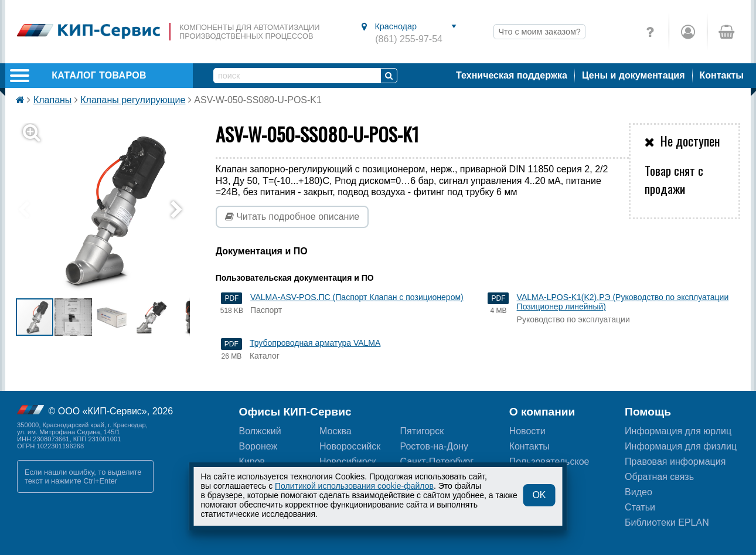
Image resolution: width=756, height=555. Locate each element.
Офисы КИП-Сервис (295, 412)
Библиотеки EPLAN (667, 522)
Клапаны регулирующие (133, 100)
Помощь (648, 412)
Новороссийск (350, 446)
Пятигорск (422, 431)
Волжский (260, 431)
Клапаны (52, 100)
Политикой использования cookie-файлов (354, 486)
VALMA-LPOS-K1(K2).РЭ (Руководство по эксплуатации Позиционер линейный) (623, 302)
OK (539, 495)
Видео (638, 492)
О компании (542, 412)
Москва (336, 431)
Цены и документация (634, 75)
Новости (527, 431)
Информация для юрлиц (678, 431)
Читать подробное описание (292, 217)
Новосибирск (348, 462)
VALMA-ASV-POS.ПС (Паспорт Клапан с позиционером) (357, 297)
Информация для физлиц (681, 446)
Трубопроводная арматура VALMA (315, 343)
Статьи (640, 507)
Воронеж (258, 446)
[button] (110, 210)
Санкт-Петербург (436, 462)
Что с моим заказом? (539, 32)
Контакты (722, 75)
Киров (252, 462)
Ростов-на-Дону (434, 446)
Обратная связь (659, 477)
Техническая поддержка (512, 75)
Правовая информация (675, 462)
